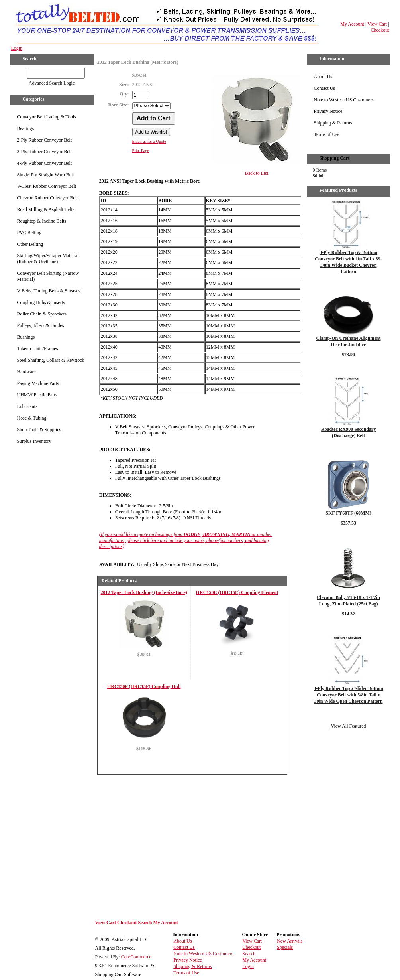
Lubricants (27, 406)
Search (145, 923)
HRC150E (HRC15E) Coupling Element (237, 592)
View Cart (377, 24)
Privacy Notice (328, 111)
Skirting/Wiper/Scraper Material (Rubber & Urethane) (48, 259)
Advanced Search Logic (52, 83)
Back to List (257, 173)
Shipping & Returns (333, 123)
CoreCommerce (136, 957)
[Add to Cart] (154, 119)
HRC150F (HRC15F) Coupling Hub (144, 686)
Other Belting (30, 244)
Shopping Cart (335, 158)
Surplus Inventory (34, 441)
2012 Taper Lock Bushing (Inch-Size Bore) (144, 592)
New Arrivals (290, 941)
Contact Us (325, 88)
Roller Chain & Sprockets (42, 314)
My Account (352, 24)
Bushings (26, 337)
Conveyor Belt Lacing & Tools (47, 117)
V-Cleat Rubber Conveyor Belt (47, 186)
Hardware (26, 372)
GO (21, 72)
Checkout (380, 30)
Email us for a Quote (149, 141)
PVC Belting (29, 233)
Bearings (26, 128)
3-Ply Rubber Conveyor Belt (45, 152)
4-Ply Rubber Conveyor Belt (45, 163)
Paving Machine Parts (38, 383)
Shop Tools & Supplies (39, 430)
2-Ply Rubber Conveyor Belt (45, 140)
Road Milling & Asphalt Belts (46, 209)
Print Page (141, 151)
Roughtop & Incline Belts (42, 221)
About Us (323, 77)
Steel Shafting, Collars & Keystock (51, 360)
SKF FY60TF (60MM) (348, 513)
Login (17, 48)
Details (144, 671)
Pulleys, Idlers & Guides (41, 325)
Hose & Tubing (32, 418)
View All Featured (349, 726)
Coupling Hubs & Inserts (41, 302)
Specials (285, 947)
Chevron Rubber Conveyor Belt (48, 198)
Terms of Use (327, 134)
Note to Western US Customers (344, 100)
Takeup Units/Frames (38, 349)
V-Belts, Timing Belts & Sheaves (49, 291)
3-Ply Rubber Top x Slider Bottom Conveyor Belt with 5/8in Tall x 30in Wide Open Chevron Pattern (348, 695)
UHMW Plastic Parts (37, 395)
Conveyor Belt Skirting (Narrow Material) (48, 276)
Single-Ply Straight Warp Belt (46, 175)
